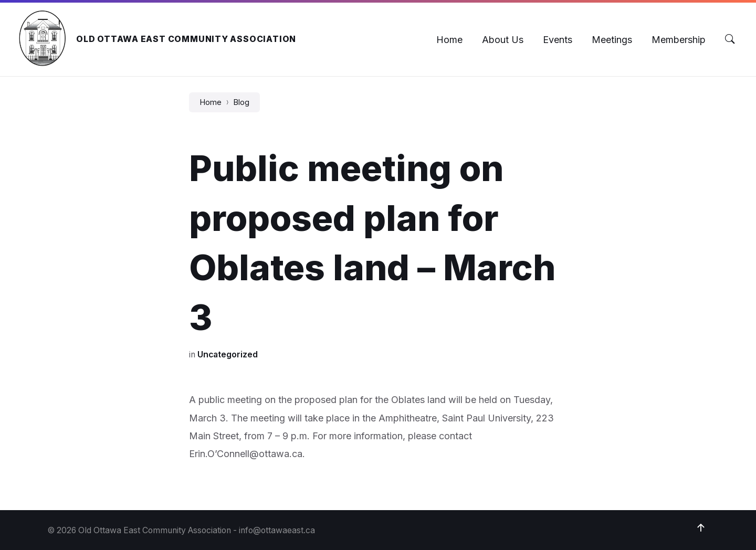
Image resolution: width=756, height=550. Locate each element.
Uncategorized (228, 355)
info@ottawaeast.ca (277, 530)
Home (211, 102)
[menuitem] (449, 40)
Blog (241, 102)
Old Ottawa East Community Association (186, 39)
